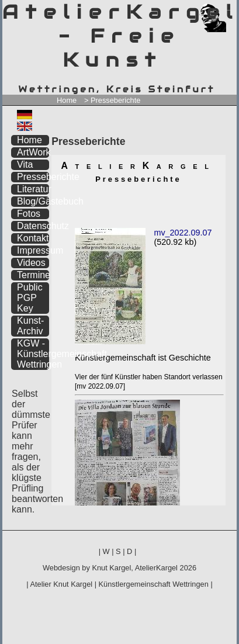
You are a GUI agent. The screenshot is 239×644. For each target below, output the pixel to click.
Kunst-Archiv (30, 326)
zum (228, 10)
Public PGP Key (30, 298)
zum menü (214, 10)
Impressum (33, 250)
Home (67, 100)
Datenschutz (33, 226)
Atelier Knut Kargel (61, 584)
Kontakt (33, 238)
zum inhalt (221, 10)
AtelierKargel (156, 568)
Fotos (29, 214)
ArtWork (33, 152)
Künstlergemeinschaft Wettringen (154, 584)
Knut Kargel (111, 568)
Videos (31, 263)
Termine (33, 275)
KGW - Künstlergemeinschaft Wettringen (33, 354)
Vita (25, 165)
